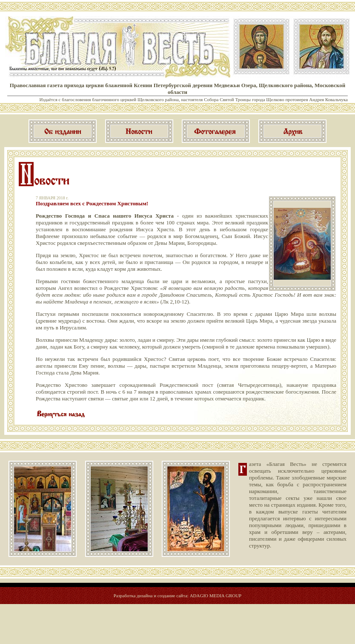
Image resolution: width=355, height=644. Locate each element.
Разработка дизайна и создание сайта (150, 596)
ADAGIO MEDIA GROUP (216, 596)
